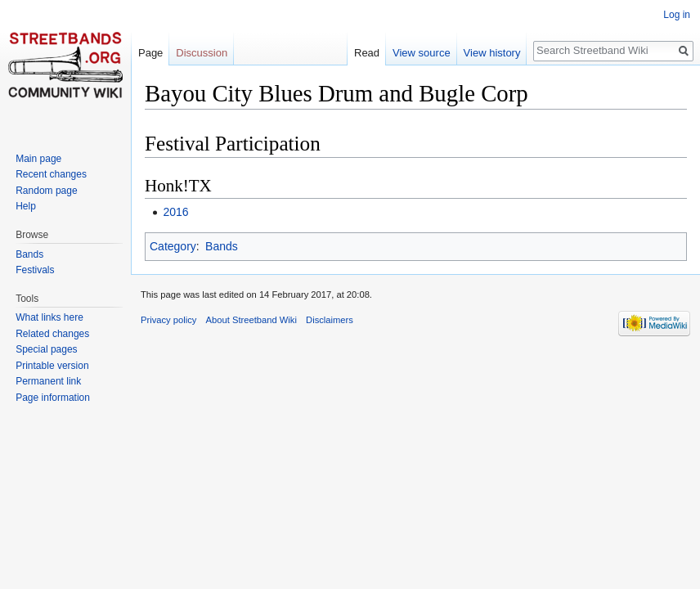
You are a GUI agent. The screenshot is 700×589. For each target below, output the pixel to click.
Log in (677, 15)
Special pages (46, 349)
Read (367, 53)
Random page (46, 191)
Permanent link (48, 381)
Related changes (52, 334)
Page (150, 53)
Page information (53, 398)
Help (26, 206)
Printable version (52, 366)
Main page (38, 159)
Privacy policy (168, 320)
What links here (49, 317)
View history (492, 53)
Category (173, 246)
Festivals (35, 270)
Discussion (202, 53)
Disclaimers (330, 320)
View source (422, 53)
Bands (222, 246)
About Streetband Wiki (251, 320)
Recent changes (51, 174)
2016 (175, 212)
